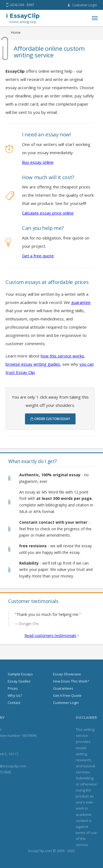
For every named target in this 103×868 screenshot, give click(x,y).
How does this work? (71, 681)
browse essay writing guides (33, 364)
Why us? (15, 695)
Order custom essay (50, 419)
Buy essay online (38, 162)
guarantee (81, 302)
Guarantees (63, 688)
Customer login (82, 5)
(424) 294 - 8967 (20, 5)
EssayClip (23, 18)
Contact (14, 703)
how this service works (62, 356)
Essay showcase (67, 674)
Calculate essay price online (48, 213)
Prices (13, 688)
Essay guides (19, 681)
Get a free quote (38, 256)
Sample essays (20, 674)
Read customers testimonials (50, 635)
